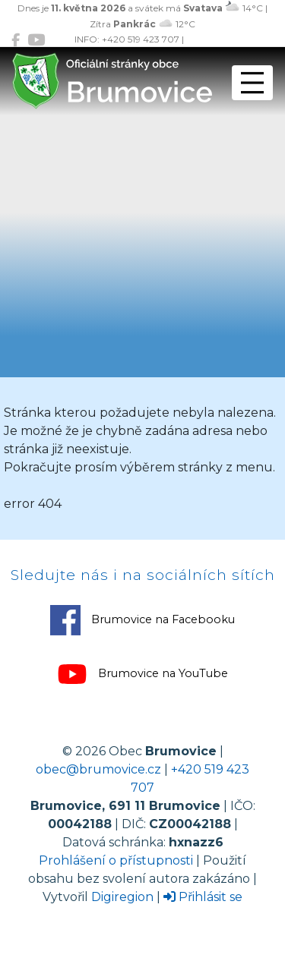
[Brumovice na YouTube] (36, 40)
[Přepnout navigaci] (252, 83)
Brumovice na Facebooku (142, 620)
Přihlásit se (203, 897)
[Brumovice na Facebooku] (16, 40)
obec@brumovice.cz (98, 769)
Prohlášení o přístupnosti (116, 860)
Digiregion (122, 897)
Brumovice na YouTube (142, 674)
